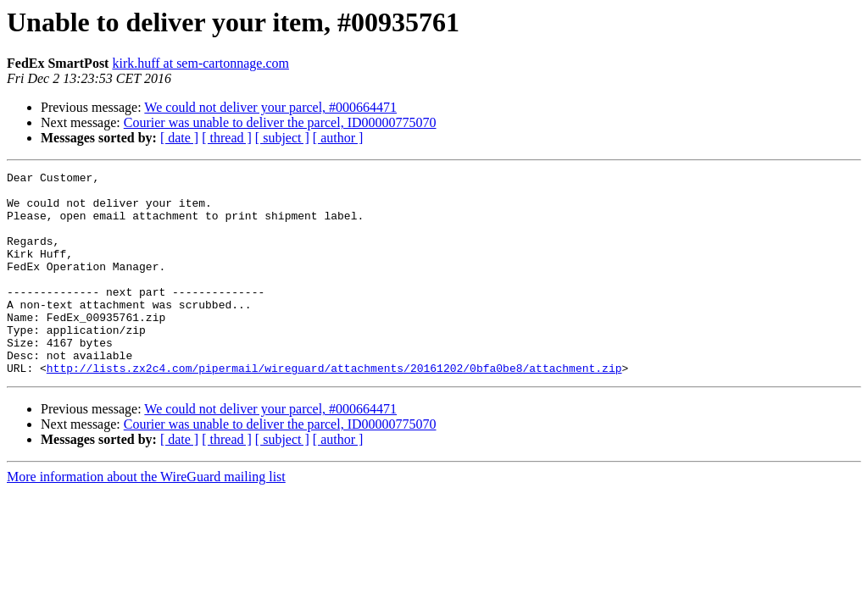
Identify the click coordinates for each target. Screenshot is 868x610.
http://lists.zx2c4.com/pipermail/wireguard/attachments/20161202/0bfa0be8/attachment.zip (334, 408)
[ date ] (179, 138)
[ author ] (338, 138)
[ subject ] (282, 138)
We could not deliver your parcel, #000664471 (270, 107)
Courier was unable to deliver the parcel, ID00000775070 (280, 122)
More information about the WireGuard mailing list (146, 517)
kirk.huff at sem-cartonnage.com (200, 63)
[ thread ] (227, 138)
